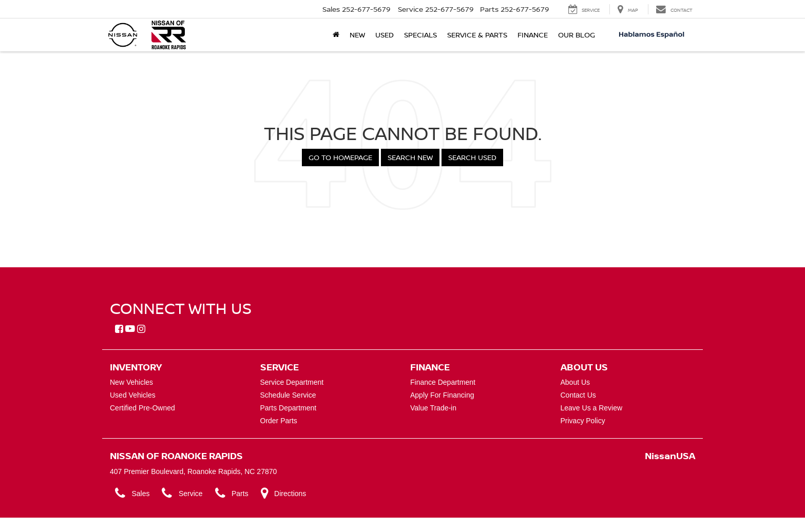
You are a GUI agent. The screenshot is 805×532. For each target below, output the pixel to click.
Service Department (292, 382)
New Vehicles (131, 382)
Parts (232, 493)
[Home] (336, 35)
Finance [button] (533, 35)
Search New (410, 157)
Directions (284, 493)
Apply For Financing (442, 395)
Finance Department (443, 382)
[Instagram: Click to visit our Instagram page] (141, 329)
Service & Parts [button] (477, 35)
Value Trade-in (433, 408)
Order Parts (279, 421)
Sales (132, 493)
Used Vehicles (133, 395)
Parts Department (289, 408)
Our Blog (577, 35)
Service (182, 493)
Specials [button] (420, 35)
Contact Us (578, 395)
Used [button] (385, 35)
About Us (576, 382)
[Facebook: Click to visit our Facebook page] (119, 329)
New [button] (357, 35)
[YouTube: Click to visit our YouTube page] (130, 329)
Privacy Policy (583, 421)
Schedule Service (288, 395)
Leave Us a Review (592, 408)
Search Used (472, 157)
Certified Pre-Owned (142, 408)
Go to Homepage (340, 157)
